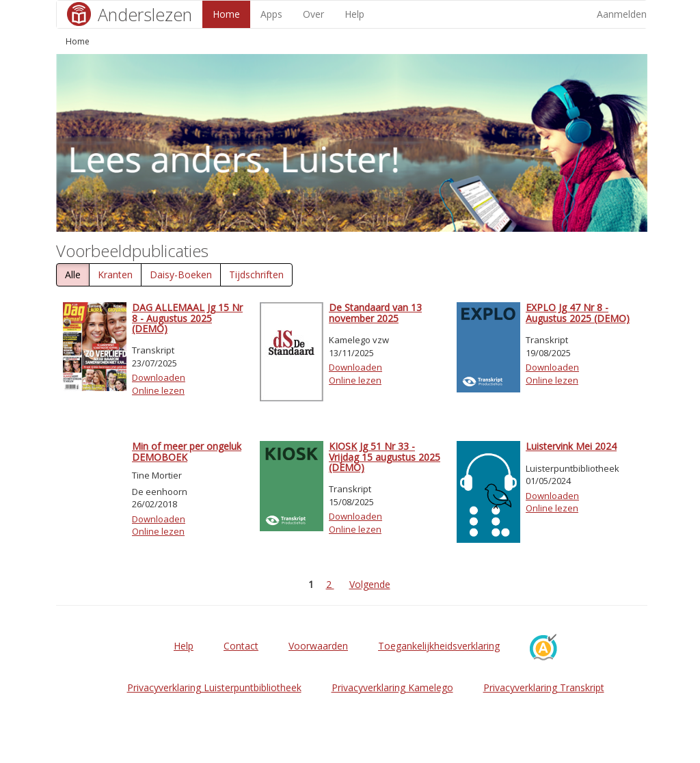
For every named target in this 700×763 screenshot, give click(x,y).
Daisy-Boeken (181, 275)
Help (354, 14)
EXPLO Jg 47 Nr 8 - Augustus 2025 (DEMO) (578, 312)
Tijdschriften (256, 275)
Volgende (370, 584)
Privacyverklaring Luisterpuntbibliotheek (214, 687)
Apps (271, 14)
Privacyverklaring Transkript (544, 687)
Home (226, 14)
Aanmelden (622, 14)
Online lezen (158, 390)
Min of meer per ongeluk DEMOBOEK (187, 451)
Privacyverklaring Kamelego (392, 687)
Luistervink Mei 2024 (571, 446)
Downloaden (159, 377)
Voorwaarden (318, 646)
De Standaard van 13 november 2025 (375, 312)
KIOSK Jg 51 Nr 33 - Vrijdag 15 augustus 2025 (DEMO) (385, 457)
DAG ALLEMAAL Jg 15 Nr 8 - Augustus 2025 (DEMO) (187, 318)
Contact (241, 646)
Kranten (115, 275)
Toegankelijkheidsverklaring (439, 646)
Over (313, 14)
